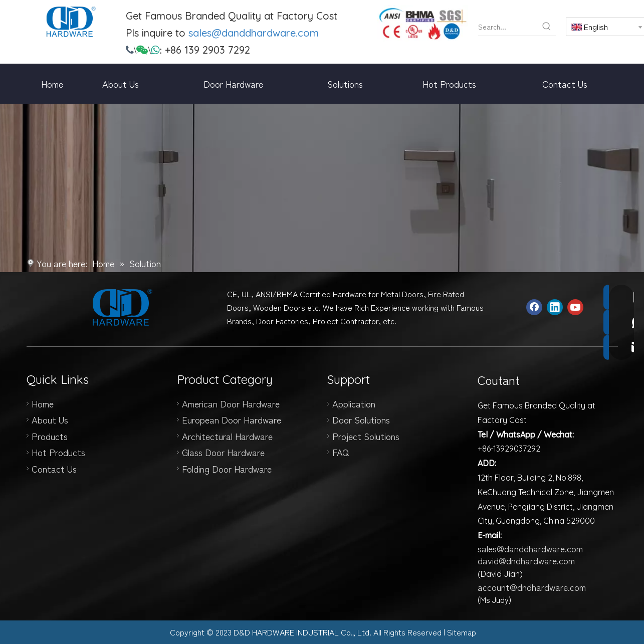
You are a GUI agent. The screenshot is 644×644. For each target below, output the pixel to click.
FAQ (341, 452)
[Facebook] (534, 307)
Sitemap (462, 632)
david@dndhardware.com (526, 560)
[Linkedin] (555, 307)
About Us (50, 419)
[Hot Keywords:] (547, 27)
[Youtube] (575, 307)
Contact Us (54, 469)
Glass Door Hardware (223, 452)
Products (50, 436)
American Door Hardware (231, 403)
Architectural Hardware (227, 436)
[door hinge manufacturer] (423, 24)
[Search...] (508, 27)
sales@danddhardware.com (254, 33)
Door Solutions (361, 419)
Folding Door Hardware (227, 469)
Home (43, 403)
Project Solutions (366, 436)
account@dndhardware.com (532, 587)
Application (354, 403)
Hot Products (58, 452)
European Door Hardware (232, 419)
